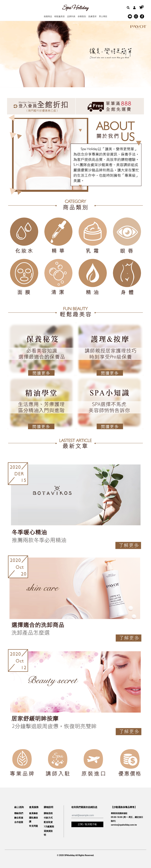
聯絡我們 (19, 813)
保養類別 (82, 16)
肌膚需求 (92, 16)
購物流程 (48, 813)
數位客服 (19, 818)
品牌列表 (71, 16)
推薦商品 (48, 16)
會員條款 (33, 813)
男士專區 (103, 16)
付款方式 (48, 818)
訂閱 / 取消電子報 (87, 824)
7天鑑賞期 (49, 827)
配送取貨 (48, 822)
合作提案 (19, 822)
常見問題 (33, 826)
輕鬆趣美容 (60, 16)
